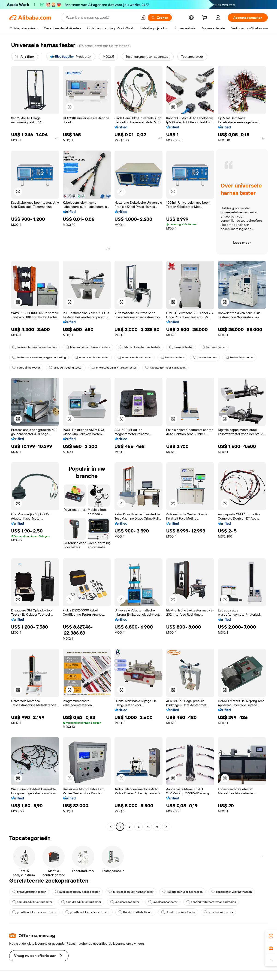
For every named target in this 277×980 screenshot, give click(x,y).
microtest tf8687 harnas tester (114, 368)
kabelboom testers (218, 912)
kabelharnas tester (125, 902)
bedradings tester (239, 357)
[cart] (205, 18)
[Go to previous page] (111, 827)
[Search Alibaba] (101, 18)
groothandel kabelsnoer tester (34, 912)
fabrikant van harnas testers (140, 347)
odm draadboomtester (92, 357)
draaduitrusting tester (66, 368)
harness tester (181, 347)
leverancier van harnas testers (35, 347)
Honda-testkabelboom (135, 912)
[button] (143, 18)
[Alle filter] (24, 57)
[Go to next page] (166, 827)
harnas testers (172, 357)
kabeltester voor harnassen (165, 368)
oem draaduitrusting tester (32, 902)
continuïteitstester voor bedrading (211, 902)
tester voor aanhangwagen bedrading (39, 357)
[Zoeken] (160, 18)
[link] (271, 936)
